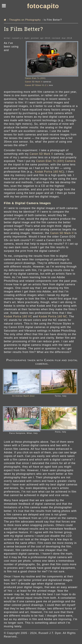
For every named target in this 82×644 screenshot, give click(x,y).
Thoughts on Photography (25, 20)
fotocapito (43, 6)
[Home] (5, 20)
